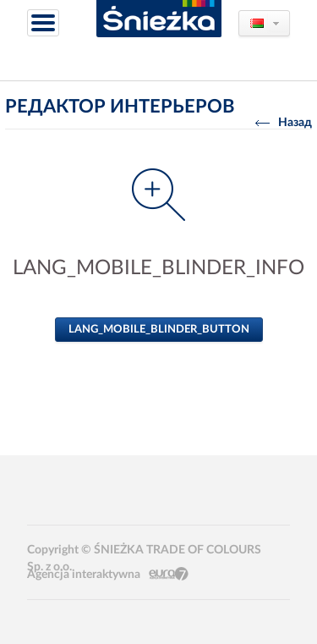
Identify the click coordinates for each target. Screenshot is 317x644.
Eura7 (169, 574)
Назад (284, 122)
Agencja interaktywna (84, 575)
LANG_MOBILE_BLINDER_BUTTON (159, 329)
